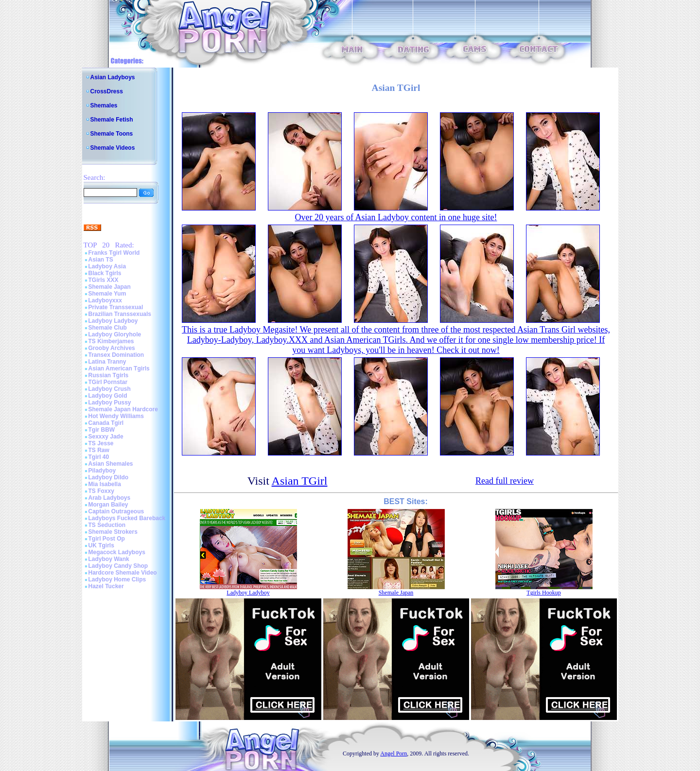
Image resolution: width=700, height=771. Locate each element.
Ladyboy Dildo (109, 477)
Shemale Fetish (112, 120)
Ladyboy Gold (108, 396)
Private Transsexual (116, 307)
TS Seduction (107, 525)
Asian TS (101, 260)
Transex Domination (116, 355)
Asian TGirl (300, 481)
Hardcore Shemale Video (123, 573)
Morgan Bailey (108, 505)
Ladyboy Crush (110, 389)
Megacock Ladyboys (117, 552)
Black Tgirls (105, 273)
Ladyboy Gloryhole (115, 334)
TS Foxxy (101, 491)
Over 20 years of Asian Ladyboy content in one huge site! (396, 217)
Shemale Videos (113, 148)
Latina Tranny (107, 362)
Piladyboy (102, 471)
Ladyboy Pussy (110, 403)
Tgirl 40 (99, 457)
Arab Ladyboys (110, 498)
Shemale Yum (107, 294)
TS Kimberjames (111, 341)
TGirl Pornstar (108, 382)
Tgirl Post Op (107, 539)
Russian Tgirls (109, 375)
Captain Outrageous (116, 511)
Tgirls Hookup (543, 593)
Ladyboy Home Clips (117, 579)
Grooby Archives (112, 348)
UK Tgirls (101, 545)
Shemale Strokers (113, 532)
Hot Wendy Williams (116, 416)
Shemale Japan (110, 287)
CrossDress (107, 91)
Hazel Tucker (106, 586)
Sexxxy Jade (106, 437)
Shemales (104, 105)
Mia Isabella (105, 484)
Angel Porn (394, 753)
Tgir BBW (102, 430)
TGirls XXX (104, 280)
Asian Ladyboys (113, 77)
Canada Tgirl (106, 423)
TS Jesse (101, 443)
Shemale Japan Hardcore (123, 409)
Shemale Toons (112, 134)
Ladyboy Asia (107, 266)
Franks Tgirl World (114, 253)
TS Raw (99, 450)
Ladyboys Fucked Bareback (127, 518)
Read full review (505, 481)
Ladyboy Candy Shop (118, 566)
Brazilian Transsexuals (120, 314)
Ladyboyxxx (105, 300)
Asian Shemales (111, 464)
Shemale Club (108, 328)
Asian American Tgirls (119, 368)
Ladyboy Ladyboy (113, 321)
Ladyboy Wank (109, 559)
